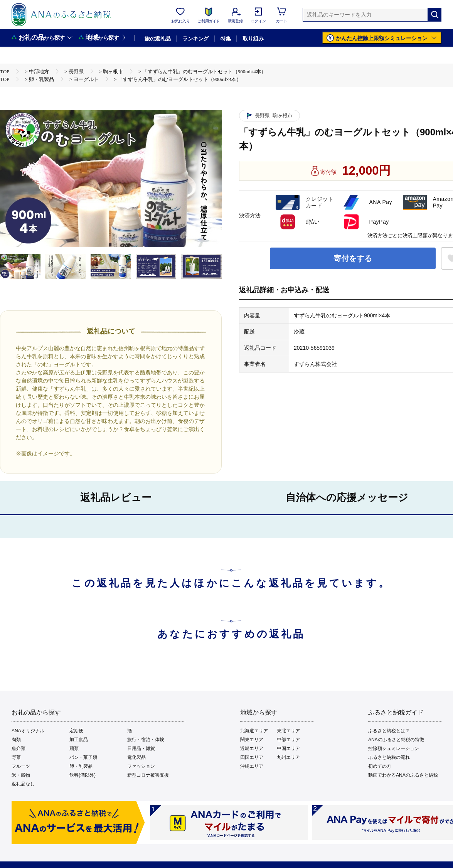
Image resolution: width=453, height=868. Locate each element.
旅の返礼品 (157, 39)
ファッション (141, 766)
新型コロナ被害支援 (148, 775)
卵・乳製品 (81, 766)
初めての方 (380, 766)
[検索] (434, 15)
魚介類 (19, 748)
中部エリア (288, 740)
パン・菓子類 (83, 757)
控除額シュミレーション (394, 748)
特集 (226, 39)
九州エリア (288, 757)
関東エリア (252, 740)
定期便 (76, 731)
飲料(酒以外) (83, 775)
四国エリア (252, 757)
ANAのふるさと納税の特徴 (396, 740)
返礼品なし (23, 784)
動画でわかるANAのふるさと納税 (403, 775)
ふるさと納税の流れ (389, 757)
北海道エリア (254, 731)
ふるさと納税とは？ (389, 731)
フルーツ (21, 766)
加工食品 (79, 740)
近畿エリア (252, 748)
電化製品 (136, 757)
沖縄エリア (252, 766)
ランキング (195, 39)
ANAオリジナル (28, 731)
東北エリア (288, 731)
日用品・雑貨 (141, 748)
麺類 (74, 748)
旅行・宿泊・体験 (146, 740)
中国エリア (288, 748)
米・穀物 (21, 775)
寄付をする (353, 258)
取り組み (253, 39)
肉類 (16, 740)
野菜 (16, 757)
